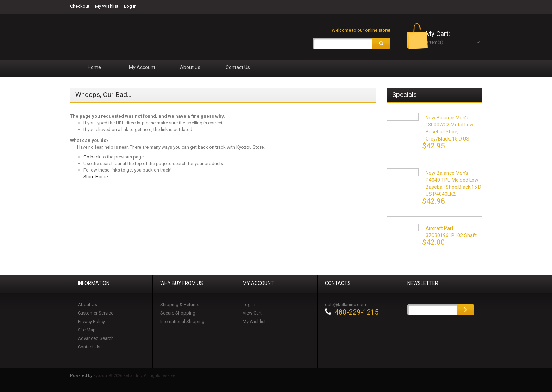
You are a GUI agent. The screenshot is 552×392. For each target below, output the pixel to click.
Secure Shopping (178, 314)
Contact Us (89, 348)
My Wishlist (107, 6)
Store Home (96, 178)
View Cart (252, 314)
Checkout (80, 6)
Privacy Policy (91, 322)
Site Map (87, 331)
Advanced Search (96, 339)
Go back (92, 158)
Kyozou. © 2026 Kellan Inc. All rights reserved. (136, 377)
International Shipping (182, 322)
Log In (130, 6)
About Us (87, 306)
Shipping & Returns (180, 306)
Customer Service (96, 314)
